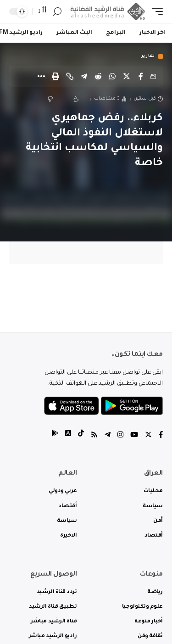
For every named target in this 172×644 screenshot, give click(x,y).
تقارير (148, 56)
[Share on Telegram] (84, 76)
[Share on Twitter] (127, 76)
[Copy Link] (70, 76)
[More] (41, 76)
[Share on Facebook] (141, 76)
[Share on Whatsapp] (112, 76)
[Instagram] (120, 436)
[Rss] (94, 436)
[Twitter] (148, 436)
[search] (57, 12)
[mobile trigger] (155, 12)
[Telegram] (108, 436)
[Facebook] (161, 436)
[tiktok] (81, 436)
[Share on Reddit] (98, 76)
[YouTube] (134, 436)
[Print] (55, 76)
